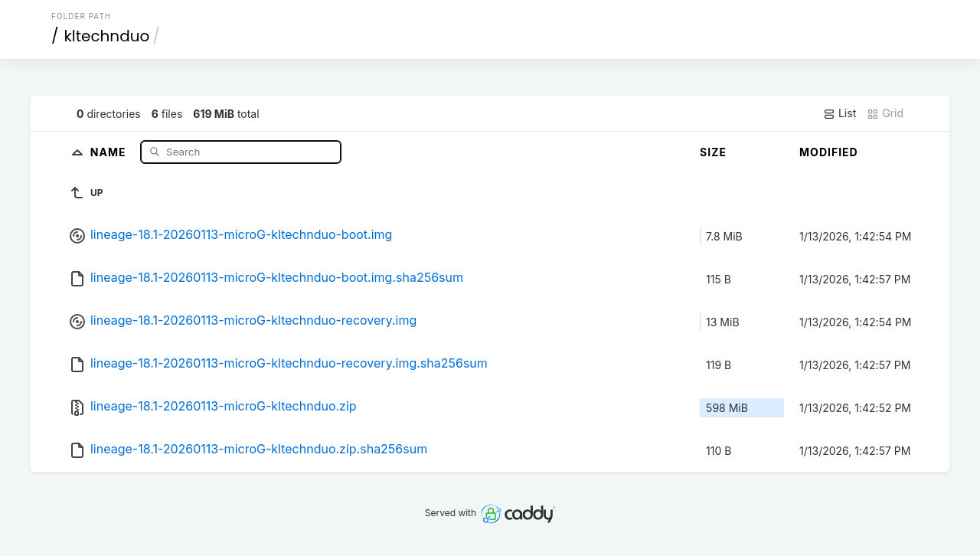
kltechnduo (107, 36)
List (840, 113)
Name (110, 151)
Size (713, 152)
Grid (885, 113)
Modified (829, 152)
